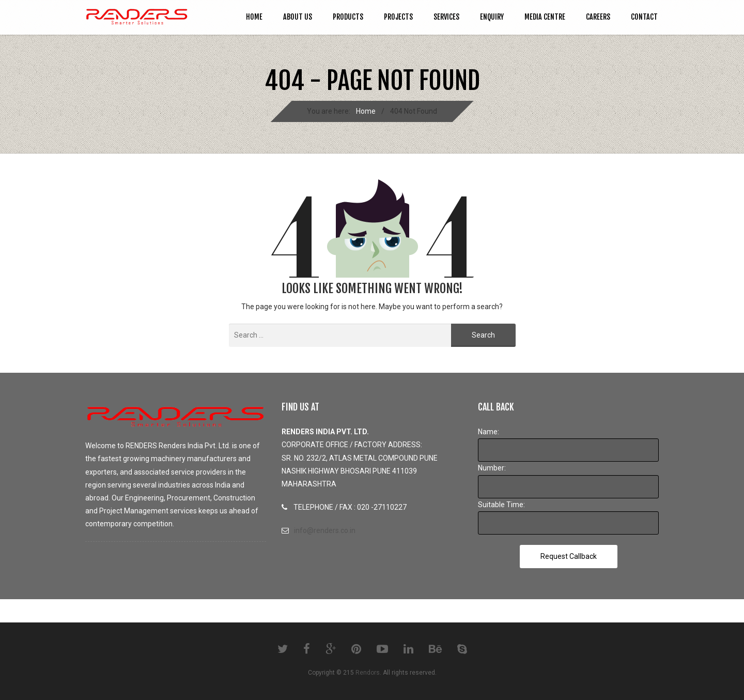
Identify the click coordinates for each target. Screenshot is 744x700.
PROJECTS (398, 17)
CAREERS (598, 17)
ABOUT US (298, 17)
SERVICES (446, 17)
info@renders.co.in (325, 530)
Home (254, 17)
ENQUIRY (492, 17)
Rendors (368, 673)
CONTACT (644, 17)
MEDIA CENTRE (545, 17)
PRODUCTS (348, 17)
